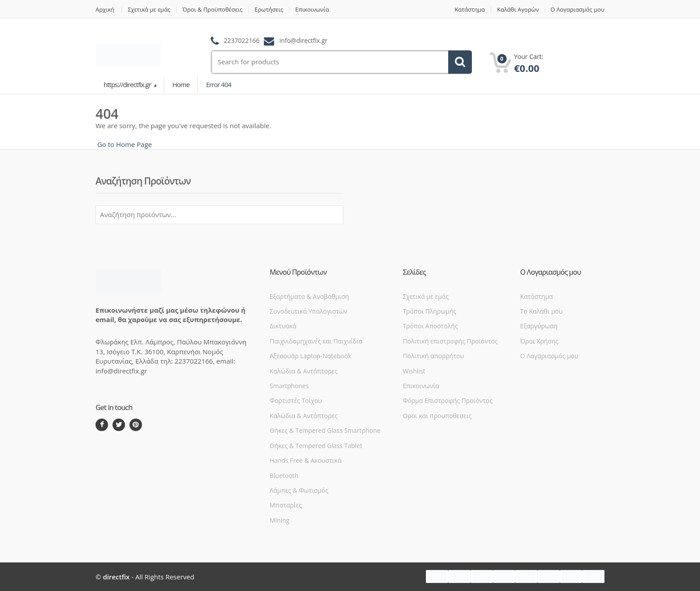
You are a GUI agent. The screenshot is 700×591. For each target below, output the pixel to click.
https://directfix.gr (128, 84)
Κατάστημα (470, 10)
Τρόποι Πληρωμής (429, 311)
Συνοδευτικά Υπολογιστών (308, 311)
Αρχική (105, 10)
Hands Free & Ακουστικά (306, 460)
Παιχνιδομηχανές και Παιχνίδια (316, 341)
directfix (116, 577)
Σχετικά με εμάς (149, 10)
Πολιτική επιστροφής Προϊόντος (450, 341)
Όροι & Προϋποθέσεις (213, 10)
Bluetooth (284, 476)
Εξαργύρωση (539, 326)
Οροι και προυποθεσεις (437, 416)
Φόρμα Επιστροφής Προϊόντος (448, 400)
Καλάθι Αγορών (518, 10)
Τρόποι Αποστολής (430, 326)
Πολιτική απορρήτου (433, 356)
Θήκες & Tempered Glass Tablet (316, 446)
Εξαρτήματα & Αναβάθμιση (309, 296)
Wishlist (414, 371)
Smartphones (289, 386)
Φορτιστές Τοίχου (296, 400)
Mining (279, 520)
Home (181, 84)
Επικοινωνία (312, 10)
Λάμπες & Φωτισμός (299, 490)
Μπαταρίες (286, 505)
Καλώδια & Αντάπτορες (304, 371)
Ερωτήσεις (269, 10)
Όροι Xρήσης (539, 341)
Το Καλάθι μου (541, 311)
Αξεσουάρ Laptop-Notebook (310, 356)
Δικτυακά (283, 326)
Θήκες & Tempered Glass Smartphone (325, 430)
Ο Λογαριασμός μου (577, 10)
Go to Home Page (124, 144)
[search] (326, 62)
